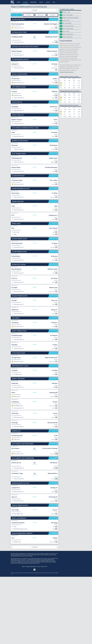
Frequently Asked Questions (67, 72)
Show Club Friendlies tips (54, 540)
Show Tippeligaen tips (54, 401)
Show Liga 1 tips (55, 453)
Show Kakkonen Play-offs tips (54, 211)
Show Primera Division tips (54, 87)
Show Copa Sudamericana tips (55, 480)
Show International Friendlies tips (54, 556)
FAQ (54, 2)
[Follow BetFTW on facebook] (34, 592)
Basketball (33, 2)
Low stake (28, 15)
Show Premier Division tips (54, 318)
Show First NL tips (55, 102)
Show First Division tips (54, 287)
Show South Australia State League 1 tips (54, 47)
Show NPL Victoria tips (54, 32)
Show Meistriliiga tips (54, 198)
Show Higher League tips (53, 375)
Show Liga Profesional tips (54, 74)
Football (25, 2)
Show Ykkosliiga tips (54, 224)
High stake (53, 15)
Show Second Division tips (54, 141)
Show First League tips (54, 388)
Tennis (41, 2)
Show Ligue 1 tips (55, 246)
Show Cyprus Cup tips (54, 115)
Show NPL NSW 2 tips (54, 19)
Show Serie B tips (55, 340)
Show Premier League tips (54, 154)
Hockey (48, 2)
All (16, 15)
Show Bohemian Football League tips (54, 128)
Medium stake (41, 15)
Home (18, 2)
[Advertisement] (34, 185)
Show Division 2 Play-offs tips (54, 506)
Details (34, 24)
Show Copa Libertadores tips (54, 466)
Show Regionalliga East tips (54, 59)
